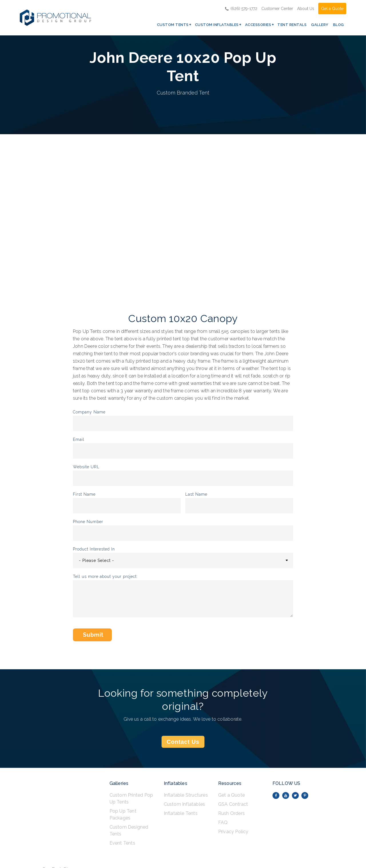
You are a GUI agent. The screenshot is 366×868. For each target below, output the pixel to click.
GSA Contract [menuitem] (233, 804)
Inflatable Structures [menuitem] (186, 795)
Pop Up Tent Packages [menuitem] (123, 814)
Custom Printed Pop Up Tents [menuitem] (131, 798)
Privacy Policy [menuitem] (233, 832)
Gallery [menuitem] (320, 25)
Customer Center (277, 9)
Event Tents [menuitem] (122, 843)
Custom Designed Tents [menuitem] (129, 830)
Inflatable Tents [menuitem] (181, 813)
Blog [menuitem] (339, 25)
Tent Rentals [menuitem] (292, 25)
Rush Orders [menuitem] (231, 813)
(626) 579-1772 (241, 9)
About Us (306, 9)
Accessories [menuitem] (258, 25)
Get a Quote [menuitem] (231, 795)
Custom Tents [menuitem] (173, 25)
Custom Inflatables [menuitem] (217, 25)
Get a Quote (332, 9)
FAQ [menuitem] (223, 822)
